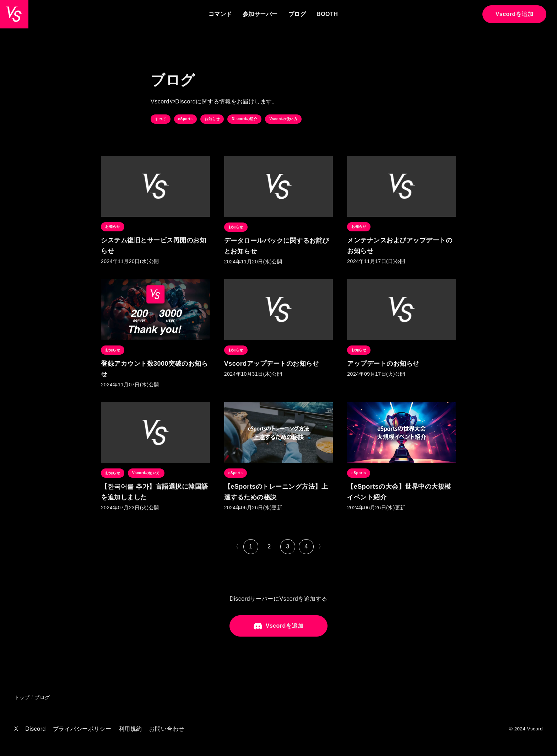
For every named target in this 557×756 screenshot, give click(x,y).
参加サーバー (260, 14)
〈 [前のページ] (236, 546)
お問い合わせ (167, 729)
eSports (186, 119)
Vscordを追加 (515, 14)
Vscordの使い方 (283, 119)
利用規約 (130, 729)
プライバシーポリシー (82, 729)
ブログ (297, 14)
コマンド (220, 14)
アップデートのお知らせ (383, 364)
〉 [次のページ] (321, 546)
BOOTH (327, 14)
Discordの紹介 (244, 119)
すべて (161, 119)
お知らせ (212, 119)
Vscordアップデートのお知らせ (272, 364)
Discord (36, 729)
